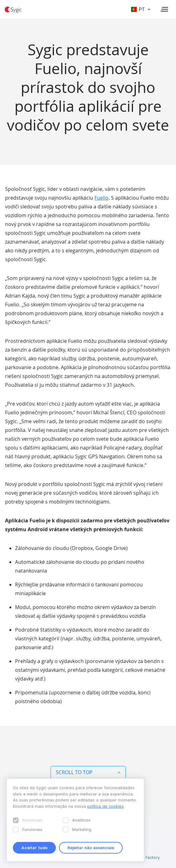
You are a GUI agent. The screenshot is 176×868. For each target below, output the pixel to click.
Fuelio (101, 198)
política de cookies (105, 806)
